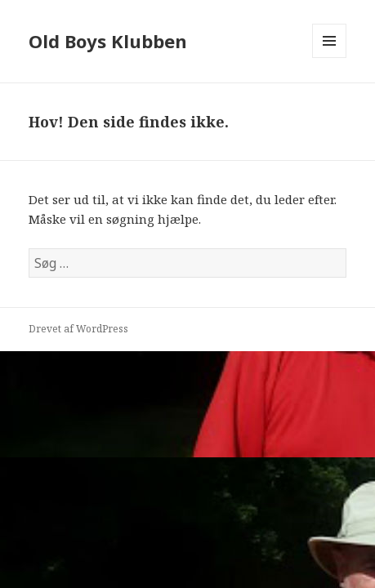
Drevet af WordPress (78, 329)
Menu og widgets (330, 58)
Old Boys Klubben (108, 41)
